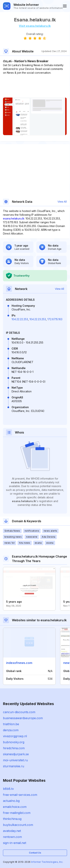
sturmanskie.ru (14, 766)
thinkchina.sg (12, 819)
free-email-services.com (20, 795)
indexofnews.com (19, 663)
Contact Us (35, 853)
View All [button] (62, 202)
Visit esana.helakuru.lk (35, 26)
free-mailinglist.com (17, 813)
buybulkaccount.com (18, 825)
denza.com (11, 730)
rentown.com (12, 837)
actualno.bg (11, 801)
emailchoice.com (15, 807)
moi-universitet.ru (15, 760)
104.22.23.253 (38, 319)
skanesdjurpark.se (16, 754)
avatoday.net (12, 831)
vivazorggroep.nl (15, 736)
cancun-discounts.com (19, 712)
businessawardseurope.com (23, 718)
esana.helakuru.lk (14, 218)
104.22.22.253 (20, 319)
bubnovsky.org (14, 742)
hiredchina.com (14, 748)
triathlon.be (11, 724)
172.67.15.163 (55, 319)
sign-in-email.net (15, 843)
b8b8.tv (8, 789)
